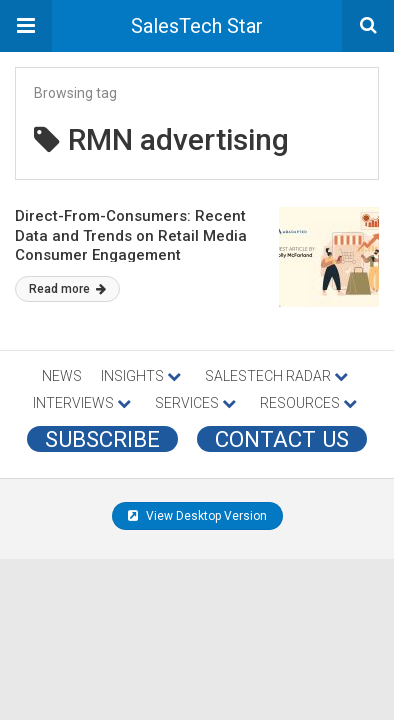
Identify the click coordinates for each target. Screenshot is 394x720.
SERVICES (195, 403)
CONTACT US (282, 439)
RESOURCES (308, 403)
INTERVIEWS (82, 403)
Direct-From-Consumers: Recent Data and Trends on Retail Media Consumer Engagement (131, 235)
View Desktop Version (197, 516)
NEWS (62, 376)
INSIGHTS (141, 376)
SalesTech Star (197, 26)
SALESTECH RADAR (276, 376)
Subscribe (102, 439)
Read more (67, 289)
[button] (26, 26)
